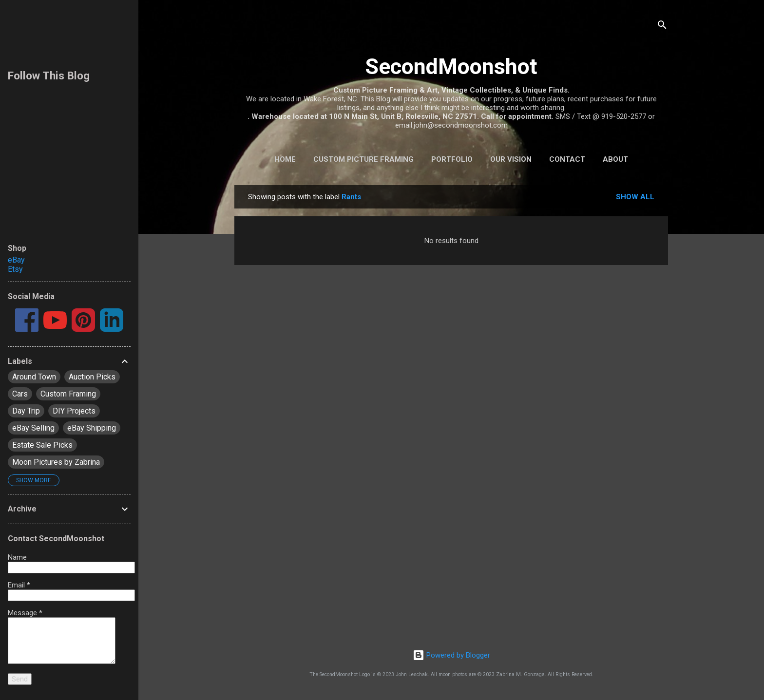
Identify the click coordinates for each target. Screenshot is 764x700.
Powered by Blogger (451, 655)
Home (285, 159)
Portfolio (452, 159)
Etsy (15, 269)
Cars (20, 394)
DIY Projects (74, 411)
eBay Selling (33, 428)
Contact (567, 159)
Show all (635, 197)
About (615, 159)
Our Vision (511, 159)
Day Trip (26, 411)
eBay (16, 260)
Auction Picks (92, 377)
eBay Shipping (92, 428)
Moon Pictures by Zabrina (56, 462)
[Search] (662, 27)
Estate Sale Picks (42, 445)
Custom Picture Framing (363, 159)
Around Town (34, 377)
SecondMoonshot (451, 66)
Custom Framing (68, 394)
